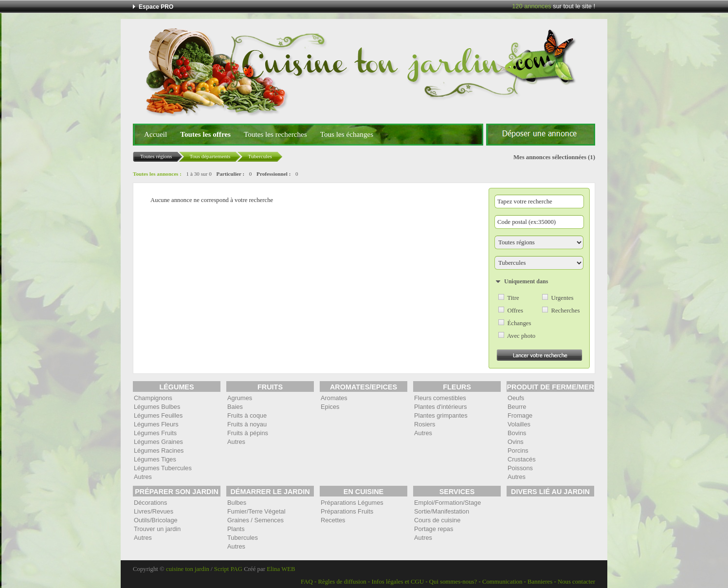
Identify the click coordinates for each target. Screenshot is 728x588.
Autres (143, 477)
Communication (502, 582)
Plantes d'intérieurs (440, 407)
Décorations (150, 503)
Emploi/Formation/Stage (447, 503)
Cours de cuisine (437, 520)
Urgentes (562, 298)
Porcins (518, 450)
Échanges (519, 323)
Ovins (516, 442)
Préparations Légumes (352, 503)
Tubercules (243, 538)
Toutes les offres (205, 134)
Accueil (155, 134)
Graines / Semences (255, 520)
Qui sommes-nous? (453, 582)
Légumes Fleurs (156, 424)
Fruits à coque (247, 415)
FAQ (307, 582)
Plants (236, 529)
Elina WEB (281, 569)
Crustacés (522, 459)
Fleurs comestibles (440, 398)
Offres (515, 311)
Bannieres (540, 582)
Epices (330, 407)
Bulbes (237, 503)
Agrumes (240, 398)
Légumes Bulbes (157, 407)
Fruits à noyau (247, 424)
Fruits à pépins (248, 433)
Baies (235, 407)
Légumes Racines (159, 450)
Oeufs (516, 398)
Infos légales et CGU (398, 582)
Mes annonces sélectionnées (550, 157)
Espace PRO (156, 7)
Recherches (565, 311)
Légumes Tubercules (163, 468)
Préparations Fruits (347, 511)
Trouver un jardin (157, 529)
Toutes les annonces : (157, 174)
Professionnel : (273, 174)
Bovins (517, 433)
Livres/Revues (154, 511)
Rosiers (425, 424)
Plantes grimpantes (441, 415)
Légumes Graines (158, 442)
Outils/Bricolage (156, 520)
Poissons (520, 468)
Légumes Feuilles (158, 415)
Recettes (333, 520)
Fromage (520, 415)
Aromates (334, 398)
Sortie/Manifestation (442, 511)
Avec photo (521, 336)
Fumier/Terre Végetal (256, 511)
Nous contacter (576, 582)
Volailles (519, 424)
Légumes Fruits (155, 433)
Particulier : (230, 174)
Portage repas (434, 529)
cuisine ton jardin (188, 569)
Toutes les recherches (275, 134)
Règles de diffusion (342, 582)
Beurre (517, 407)
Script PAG (228, 569)
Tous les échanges (347, 134)
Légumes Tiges (155, 459)
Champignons (153, 398)
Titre (513, 298)
